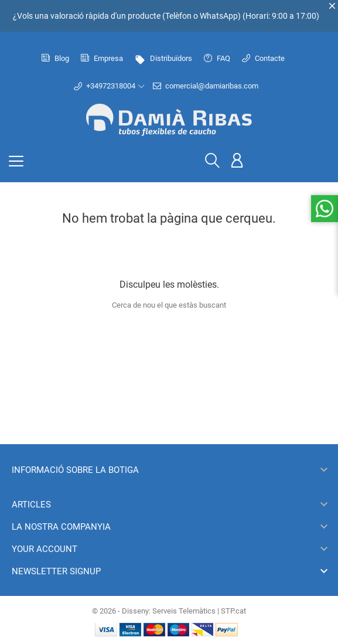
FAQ (217, 58)
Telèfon (178, 16)
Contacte (263, 58)
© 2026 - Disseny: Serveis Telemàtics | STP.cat (169, 611)
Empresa (102, 58)
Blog (55, 58)
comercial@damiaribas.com (206, 86)
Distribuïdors (163, 58)
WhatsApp (219, 16)
